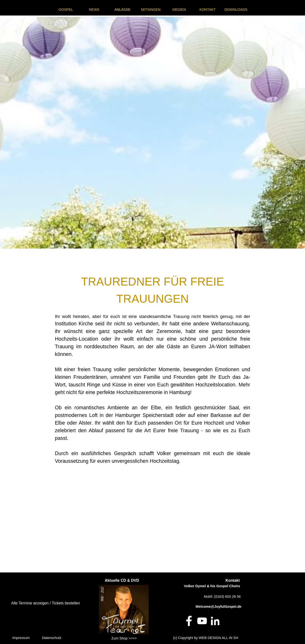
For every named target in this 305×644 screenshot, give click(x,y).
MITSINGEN (151, 10)
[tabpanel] (152, 133)
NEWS (94, 10)
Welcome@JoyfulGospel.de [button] (219, 607)
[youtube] (202, 621)
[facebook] (189, 621)
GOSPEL (66, 10)
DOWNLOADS (236, 10)
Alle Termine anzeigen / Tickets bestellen (46, 603)
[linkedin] (215, 621)
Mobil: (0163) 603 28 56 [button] (222, 597)
